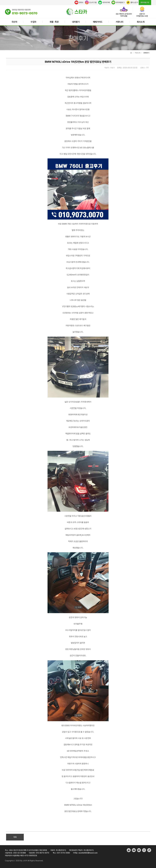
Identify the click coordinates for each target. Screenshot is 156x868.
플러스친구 (132, 2)
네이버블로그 (118, 2)
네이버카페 (104, 2)
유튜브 (79, 2)
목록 (15, 837)
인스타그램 (91, 2)
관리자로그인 (145, 2)
